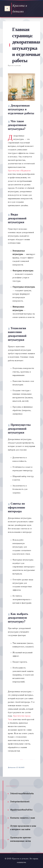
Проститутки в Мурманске (19, 171)
